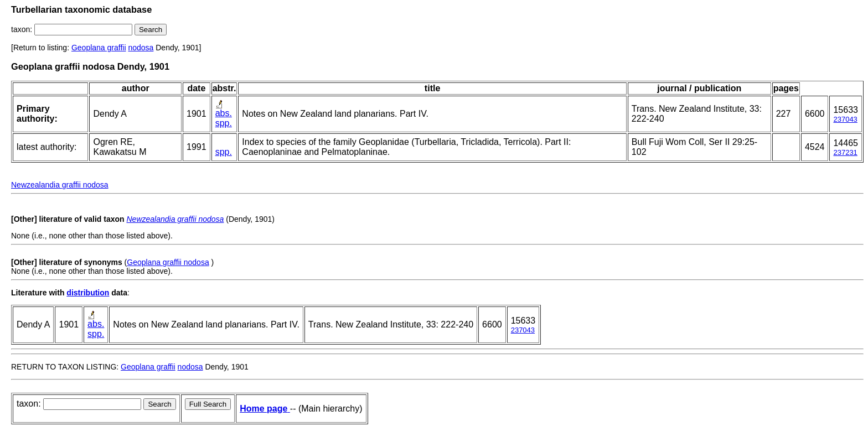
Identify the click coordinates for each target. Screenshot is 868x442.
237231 (845, 152)
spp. (224, 123)
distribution (88, 293)
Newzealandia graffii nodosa (60, 185)
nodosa (141, 48)
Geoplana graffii (99, 48)
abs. (224, 113)
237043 (845, 119)
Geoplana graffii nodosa (168, 262)
